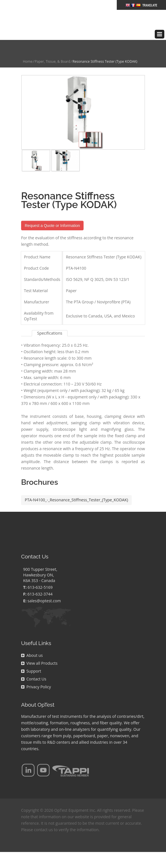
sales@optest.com (44, 588)
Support (31, 658)
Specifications (50, 320)
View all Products (39, 651)
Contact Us (34, 666)
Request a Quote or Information (52, 213)
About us (32, 643)
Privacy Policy (36, 674)
